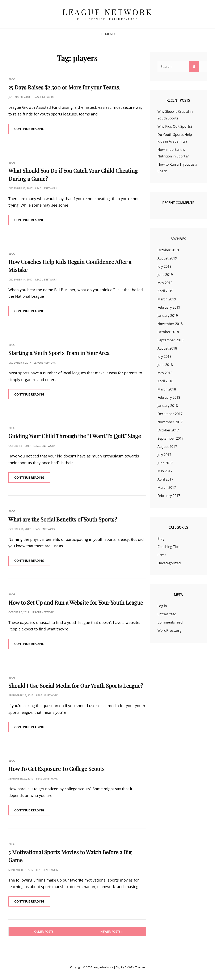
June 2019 (165, 275)
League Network (107, 12)
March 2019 (167, 299)
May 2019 (165, 283)
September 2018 (170, 340)
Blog (12, 79)
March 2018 (167, 389)
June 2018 (165, 365)
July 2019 (164, 266)
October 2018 (168, 332)
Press (162, 555)
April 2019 (165, 291)
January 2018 (168, 406)
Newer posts (110, 933)
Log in (162, 606)
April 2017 (165, 479)
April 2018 (165, 381)
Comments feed (170, 622)
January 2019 (168, 316)
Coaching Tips (168, 547)
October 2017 (168, 430)
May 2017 (165, 471)
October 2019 (168, 250)
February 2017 (169, 496)
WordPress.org (169, 630)
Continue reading (33, 130)
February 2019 (169, 307)
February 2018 (169, 397)
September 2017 (170, 438)
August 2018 (167, 348)
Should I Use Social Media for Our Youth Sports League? (76, 687)
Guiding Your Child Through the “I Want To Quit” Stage (75, 437)
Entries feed (167, 614)
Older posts (44, 933)
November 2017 (170, 422)
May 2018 (165, 373)
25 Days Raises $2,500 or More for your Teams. (64, 87)
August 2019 (167, 258)
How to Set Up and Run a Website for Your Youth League (76, 603)
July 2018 (164, 356)
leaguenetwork (43, 97)
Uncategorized (169, 563)
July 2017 (164, 455)
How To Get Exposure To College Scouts (56, 770)
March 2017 (167, 487)
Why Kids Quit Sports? (175, 126)
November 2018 (170, 324)
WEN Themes (137, 969)
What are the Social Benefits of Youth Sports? (63, 520)
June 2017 (165, 463)
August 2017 (167, 447)
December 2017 (170, 414)
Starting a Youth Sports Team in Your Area (59, 353)
